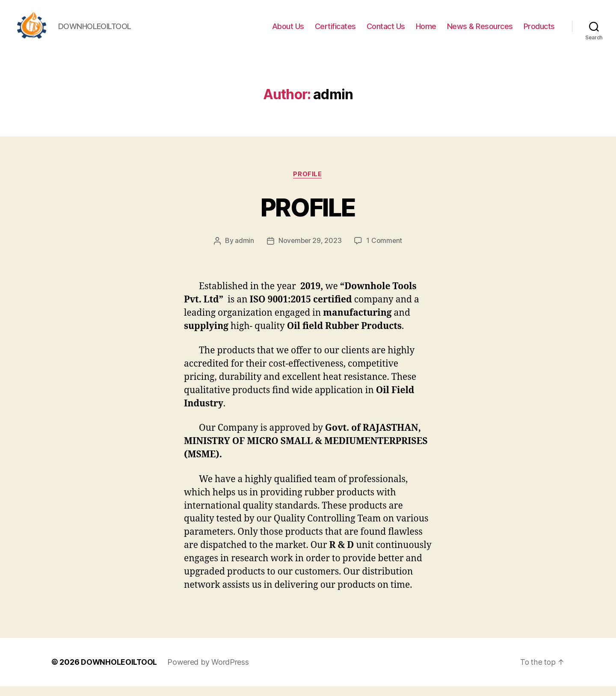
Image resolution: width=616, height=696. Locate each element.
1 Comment (385, 251)
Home (426, 31)
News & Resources (480, 31)
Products (539, 31)
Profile (308, 184)
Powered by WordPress (209, 672)
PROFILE (308, 217)
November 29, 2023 (309, 251)
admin (244, 251)
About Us (288, 31)
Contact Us (386, 31)
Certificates (335, 31)
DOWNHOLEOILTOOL (119, 672)
